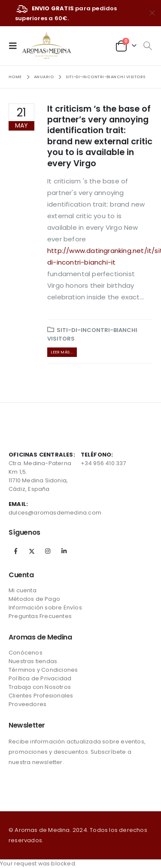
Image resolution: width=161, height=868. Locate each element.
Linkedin (64, 551)
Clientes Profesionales (41, 696)
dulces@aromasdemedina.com (55, 513)
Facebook (16, 551)
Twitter (32, 551)
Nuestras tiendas (33, 661)
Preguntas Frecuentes (40, 616)
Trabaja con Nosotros (40, 687)
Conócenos (26, 653)
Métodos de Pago (34, 599)
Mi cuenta (23, 590)
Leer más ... (62, 352)
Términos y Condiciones (43, 670)
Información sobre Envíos (45, 608)
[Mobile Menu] (15, 46)
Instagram (48, 551)
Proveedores (27, 704)
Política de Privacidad (40, 678)
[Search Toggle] (147, 46)
